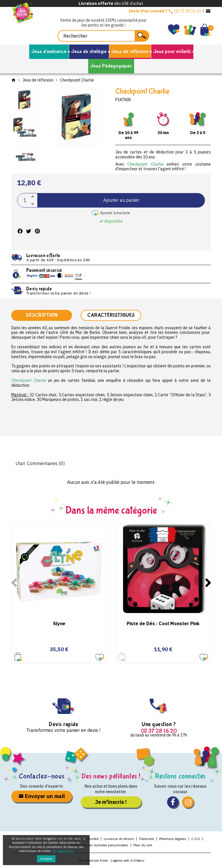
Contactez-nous (42, 777)
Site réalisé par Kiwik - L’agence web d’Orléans (111, 861)
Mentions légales (173, 839)
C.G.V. (196, 839)
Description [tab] (42, 315)
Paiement (147, 839)
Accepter (46, 859)
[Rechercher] (103, 36)
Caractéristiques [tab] (111, 315)
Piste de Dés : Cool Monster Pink (163, 624)
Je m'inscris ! (111, 802)
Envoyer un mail (42, 797)
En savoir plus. (63, 851)
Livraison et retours (119, 839)
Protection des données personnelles (99, 845)
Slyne (59, 624)
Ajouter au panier (121, 200)
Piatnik (123, 100)
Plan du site (143, 845)
